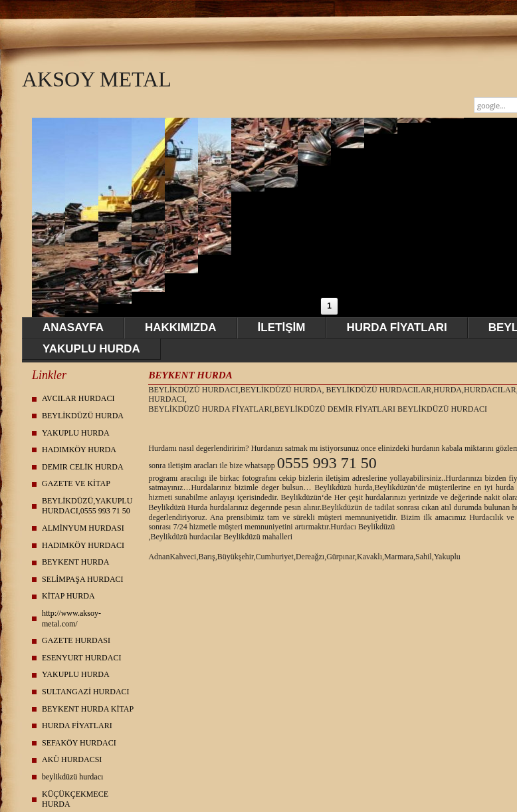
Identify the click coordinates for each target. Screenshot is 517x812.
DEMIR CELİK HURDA (83, 467)
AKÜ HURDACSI (72, 759)
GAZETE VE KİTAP (76, 483)
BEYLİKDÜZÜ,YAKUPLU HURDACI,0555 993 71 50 (87, 506)
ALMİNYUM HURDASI (83, 528)
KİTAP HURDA (68, 596)
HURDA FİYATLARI (396, 328)
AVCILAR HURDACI (78, 398)
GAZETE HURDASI (76, 640)
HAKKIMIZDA (181, 328)
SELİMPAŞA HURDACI (83, 579)
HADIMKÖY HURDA (79, 450)
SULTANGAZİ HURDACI (86, 692)
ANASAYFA (73, 328)
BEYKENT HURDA (75, 562)
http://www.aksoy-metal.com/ (71, 618)
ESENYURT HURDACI (81, 658)
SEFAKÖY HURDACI (79, 743)
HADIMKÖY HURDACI (83, 545)
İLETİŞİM (282, 328)
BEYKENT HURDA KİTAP (88, 709)
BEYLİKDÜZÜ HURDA (83, 416)
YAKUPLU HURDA (91, 349)
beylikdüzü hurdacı (72, 777)
